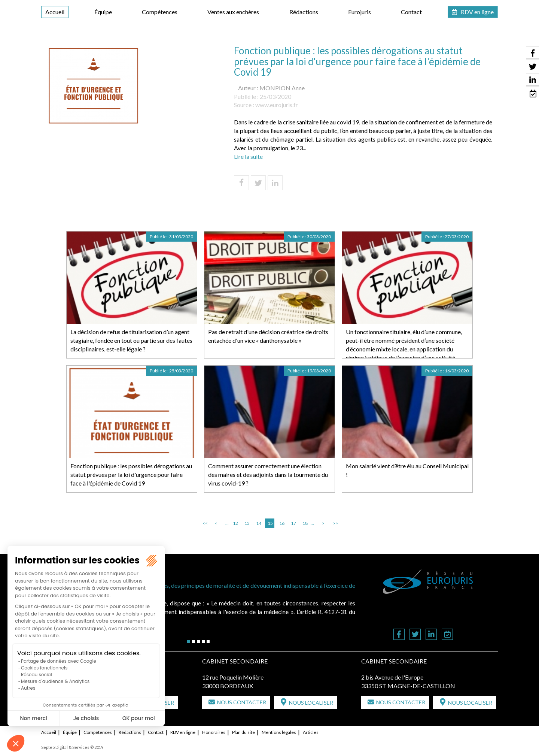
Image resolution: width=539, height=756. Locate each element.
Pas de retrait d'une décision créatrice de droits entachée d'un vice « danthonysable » (268, 336)
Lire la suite (248, 156)
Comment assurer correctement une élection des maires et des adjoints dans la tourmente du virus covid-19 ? (268, 474)
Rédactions (304, 12)
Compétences (160, 12)
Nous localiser (311, 703)
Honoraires (214, 732)
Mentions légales (279, 732)
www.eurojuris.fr (277, 105)
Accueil (55, 12)
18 (305, 523)
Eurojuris (360, 12)
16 (282, 523)
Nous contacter (242, 702)
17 (293, 523)
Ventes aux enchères (233, 12)
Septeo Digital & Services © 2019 (72, 747)
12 (235, 523)
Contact (411, 12)
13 (247, 523)
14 (259, 523)
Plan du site (243, 732)
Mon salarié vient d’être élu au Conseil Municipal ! (407, 470)
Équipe (103, 12)
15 (270, 523)
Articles (311, 732)
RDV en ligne (477, 12)
